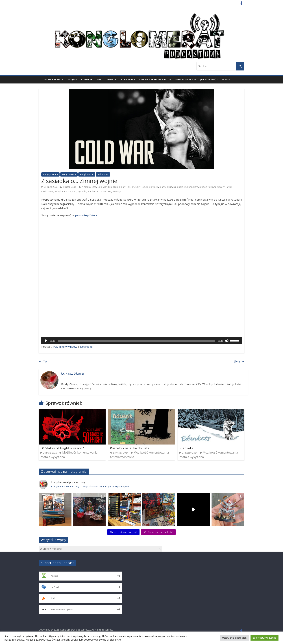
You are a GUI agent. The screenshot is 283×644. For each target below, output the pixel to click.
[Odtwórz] (46, 341)
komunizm (193, 187)
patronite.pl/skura (86, 215)
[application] (141, 341)
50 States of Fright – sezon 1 (63, 448)
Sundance (93, 191)
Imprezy (111, 79)
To (43, 361)
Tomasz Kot (105, 191)
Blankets (186, 448)
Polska (68, 191)
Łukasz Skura (70, 187)
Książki (72, 79)
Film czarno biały (117, 187)
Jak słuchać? (209, 79)
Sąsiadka (82, 191)
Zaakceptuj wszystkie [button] (265, 638)
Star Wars (128, 79)
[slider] (137, 341)
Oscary (221, 187)
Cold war (102, 187)
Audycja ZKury (50, 174)
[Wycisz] (227, 341)
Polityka (59, 191)
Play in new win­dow (65, 347)
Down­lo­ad (86, 347)
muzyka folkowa (208, 187)
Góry (138, 187)
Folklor (130, 187)
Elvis (239, 361)
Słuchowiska (184, 79)
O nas (226, 79)
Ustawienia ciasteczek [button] (234, 638)
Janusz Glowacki (150, 187)
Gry (99, 79)
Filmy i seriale (54, 79)
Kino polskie (180, 187)
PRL (74, 191)
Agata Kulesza (89, 187)
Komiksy (87, 79)
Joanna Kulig (166, 187)
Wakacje (117, 191)
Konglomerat (87, 174)
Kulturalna (103, 174)
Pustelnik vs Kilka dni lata (130, 448)
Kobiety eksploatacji (154, 79)
